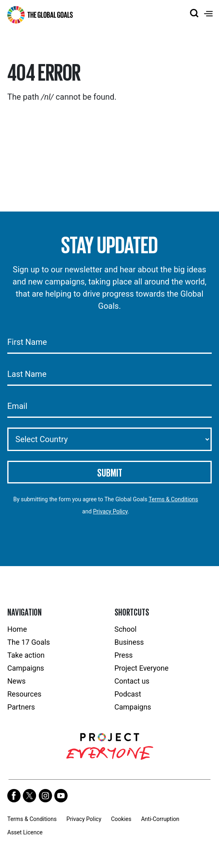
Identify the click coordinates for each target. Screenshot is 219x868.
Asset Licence (25, 832)
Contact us (132, 681)
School (126, 629)
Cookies (121, 819)
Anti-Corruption (160, 819)
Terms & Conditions (173, 499)
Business (129, 642)
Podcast (128, 694)
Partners (21, 707)
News (16, 681)
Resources (24, 694)
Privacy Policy (110, 511)
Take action (26, 655)
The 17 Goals (29, 642)
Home (17, 629)
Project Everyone (142, 668)
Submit (110, 472)
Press (124, 655)
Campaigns (26, 668)
